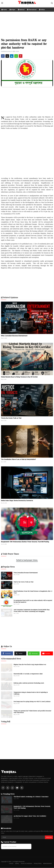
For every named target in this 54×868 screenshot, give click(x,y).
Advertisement (47, 863)
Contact (10, 863)
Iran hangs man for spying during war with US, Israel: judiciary (32, 701)
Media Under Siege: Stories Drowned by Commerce (17, 501)
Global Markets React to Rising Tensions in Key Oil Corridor (19, 377)
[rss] (22, 788)
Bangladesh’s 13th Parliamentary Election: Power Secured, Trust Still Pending (25, 542)
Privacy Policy (37, 863)
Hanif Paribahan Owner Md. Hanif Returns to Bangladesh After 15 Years (33, 592)
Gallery (16, 863)
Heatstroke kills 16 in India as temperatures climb (28, 674)
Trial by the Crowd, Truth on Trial (11, 418)
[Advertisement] (27, 24)
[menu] (2, 3)
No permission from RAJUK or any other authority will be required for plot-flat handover (33, 601)
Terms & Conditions (26, 863)
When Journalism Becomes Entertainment (14, 336)
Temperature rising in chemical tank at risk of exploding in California (31, 693)
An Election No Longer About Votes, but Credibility (30, 816)
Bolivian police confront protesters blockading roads (29, 683)
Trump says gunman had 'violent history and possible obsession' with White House (32, 712)
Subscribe (49, 837)
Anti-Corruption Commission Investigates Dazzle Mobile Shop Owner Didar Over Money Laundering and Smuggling (32, 610)
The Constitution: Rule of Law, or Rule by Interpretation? (18, 459)
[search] (52, 3)
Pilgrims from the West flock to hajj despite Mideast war (30, 665)
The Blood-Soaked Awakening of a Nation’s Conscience (31, 797)
